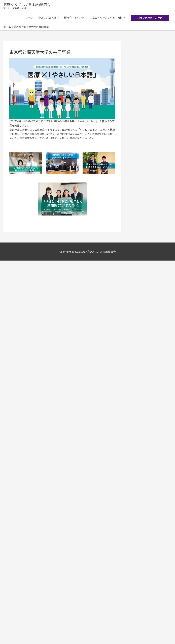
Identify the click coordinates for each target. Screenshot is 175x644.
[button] (150, 18)
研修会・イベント (74, 17)
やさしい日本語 (47, 17)
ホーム (30, 17)
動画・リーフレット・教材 (107, 17)
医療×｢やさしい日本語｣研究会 (27, 4)
